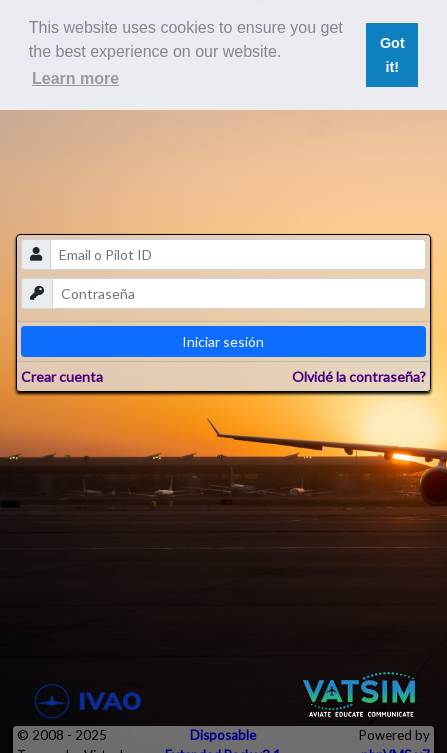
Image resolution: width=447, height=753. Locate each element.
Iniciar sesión (223, 341)
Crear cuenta (62, 376)
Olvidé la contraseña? (359, 376)
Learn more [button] (75, 78)
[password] (238, 293)
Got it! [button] (392, 55)
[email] (237, 254)
